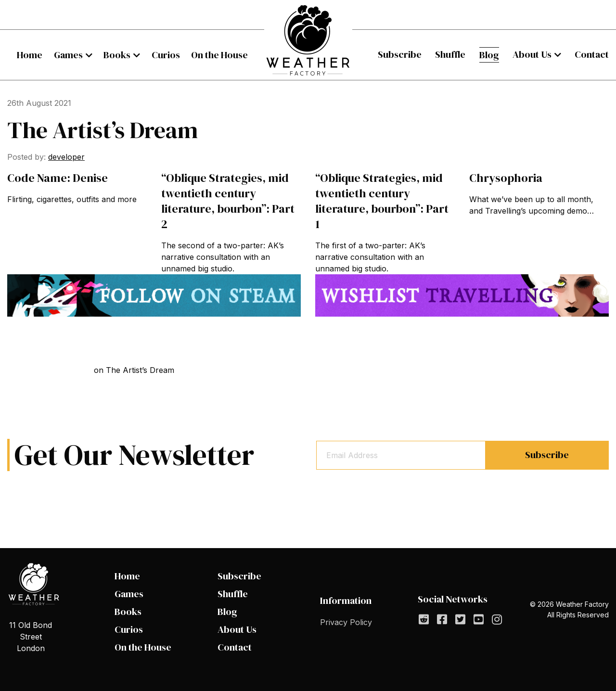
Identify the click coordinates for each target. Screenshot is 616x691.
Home (30, 55)
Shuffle (450, 54)
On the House (219, 55)
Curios (166, 55)
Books (117, 55)
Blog (489, 55)
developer (66, 157)
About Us (532, 54)
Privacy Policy (346, 622)
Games (68, 55)
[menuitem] (30, 55)
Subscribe (400, 54)
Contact (592, 54)
